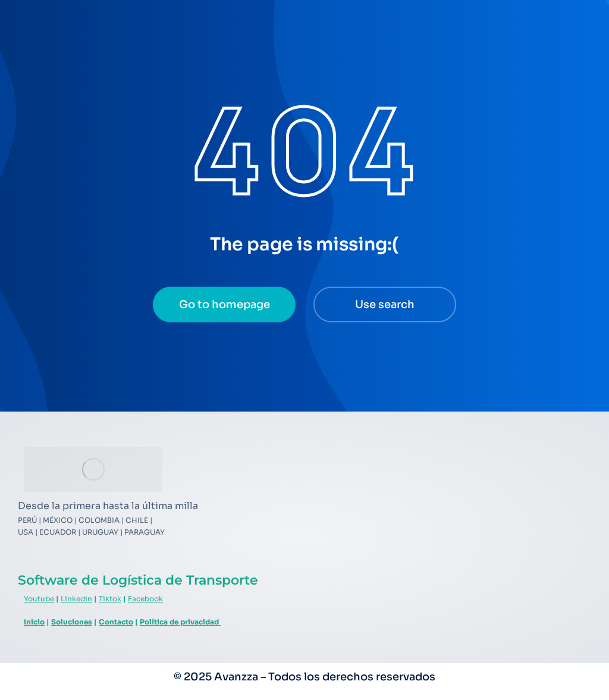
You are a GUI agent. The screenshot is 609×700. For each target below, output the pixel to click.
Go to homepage (225, 305)
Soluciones (72, 622)
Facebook (145, 599)
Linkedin (76, 599)
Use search (385, 305)
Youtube (39, 599)
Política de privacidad (180, 622)
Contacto (116, 622)
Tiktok (110, 599)
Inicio (34, 622)
